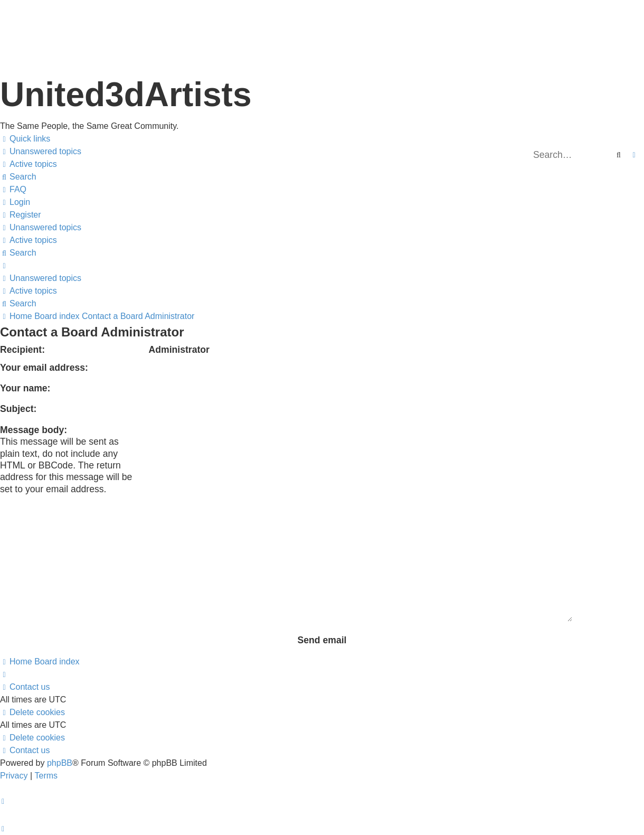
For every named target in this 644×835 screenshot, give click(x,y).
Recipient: (22, 350)
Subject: (18, 409)
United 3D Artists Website (322, 21)
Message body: (34, 430)
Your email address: (44, 368)
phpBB (60, 763)
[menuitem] (41, 152)
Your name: (25, 388)
